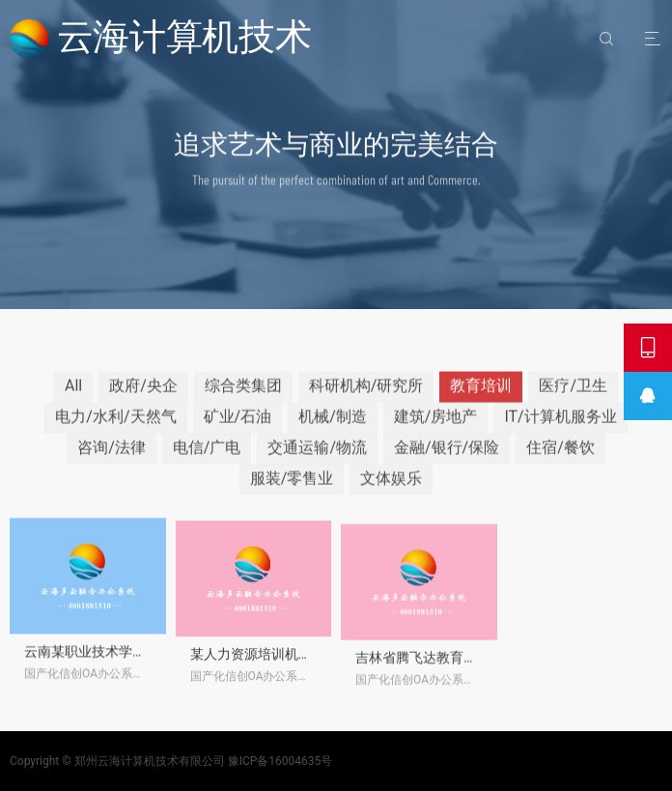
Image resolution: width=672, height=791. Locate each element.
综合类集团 (243, 400)
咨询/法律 (112, 461)
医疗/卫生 (573, 400)
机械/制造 (333, 431)
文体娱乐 (391, 492)
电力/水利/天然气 (115, 431)
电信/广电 (207, 461)
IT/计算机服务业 (560, 431)
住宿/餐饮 (560, 461)
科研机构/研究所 (366, 400)
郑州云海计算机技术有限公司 (150, 761)
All (73, 400)
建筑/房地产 (436, 431)
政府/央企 (143, 400)
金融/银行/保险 (447, 461)
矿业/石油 (238, 431)
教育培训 (481, 400)
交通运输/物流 (317, 461)
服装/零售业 (292, 492)
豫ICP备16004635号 (280, 761)
